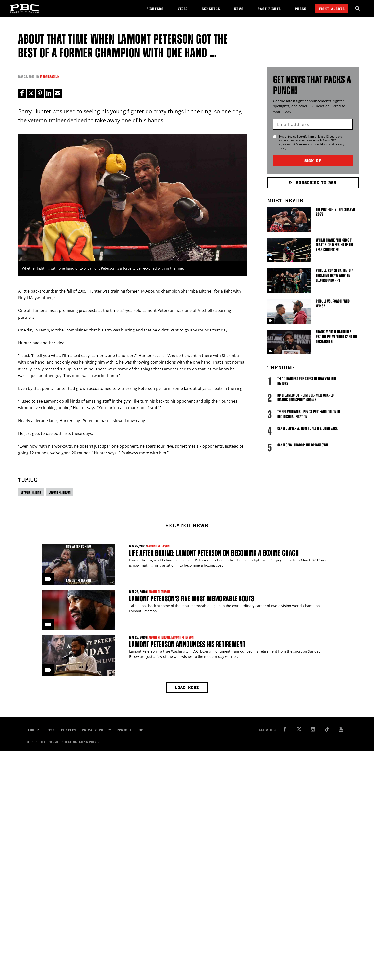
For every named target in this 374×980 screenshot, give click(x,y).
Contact (69, 731)
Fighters (155, 9)
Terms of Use (130, 731)
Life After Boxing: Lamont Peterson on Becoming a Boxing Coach (214, 553)
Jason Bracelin (50, 77)
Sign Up (313, 161)
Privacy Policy (97, 731)
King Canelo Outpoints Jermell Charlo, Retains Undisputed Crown (306, 398)
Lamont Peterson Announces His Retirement (187, 644)
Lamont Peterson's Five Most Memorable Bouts (192, 599)
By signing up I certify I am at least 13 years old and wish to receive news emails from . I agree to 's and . (311, 142)
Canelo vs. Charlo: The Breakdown (303, 445)
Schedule (211, 9)
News (239, 9)
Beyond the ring (31, 492)
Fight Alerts (332, 9)
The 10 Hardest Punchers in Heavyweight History (307, 381)
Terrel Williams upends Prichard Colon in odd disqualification (309, 414)
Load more (187, 688)
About (33, 731)
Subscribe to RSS (313, 183)
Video (183, 9)
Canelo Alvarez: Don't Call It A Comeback (308, 428)
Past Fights (269, 9)
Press (301, 9)
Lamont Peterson (60, 492)
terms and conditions (314, 144)
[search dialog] (358, 8)
